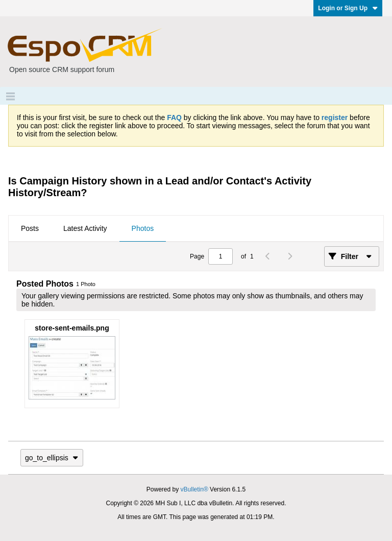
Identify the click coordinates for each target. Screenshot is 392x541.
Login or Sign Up (348, 8)
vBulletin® (194, 489)
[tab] (30, 229)
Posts (30, 228)
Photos (143, 228)
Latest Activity (85, 228)
